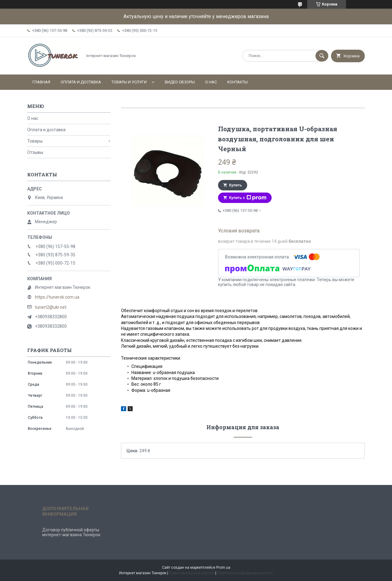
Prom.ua (223, 568)
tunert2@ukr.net (51, 307)
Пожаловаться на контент (192, 573)
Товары (35, 141)
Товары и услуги (129, 82)
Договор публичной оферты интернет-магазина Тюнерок (71, 532)
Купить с (248, 198)
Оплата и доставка (81, 82)
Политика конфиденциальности (245, 573)
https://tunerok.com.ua (57, 297)
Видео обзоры (180, 82)
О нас (211, 82)
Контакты (237, 82)
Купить (236, 185)
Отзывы (35, 152)
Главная (41, 82)
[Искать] (322, 56)
